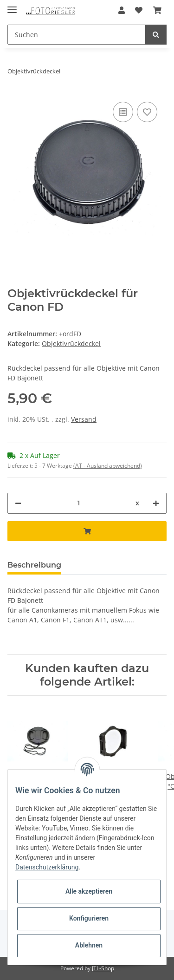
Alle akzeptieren (89, 891)
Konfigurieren (89, 918)
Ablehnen (89, 945)
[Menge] (78, 503)
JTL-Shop (103, 968)
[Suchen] (77, 35)
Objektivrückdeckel (71, 343)
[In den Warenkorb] (87, 531)
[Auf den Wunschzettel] (147, 112)
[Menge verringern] (18, 503)
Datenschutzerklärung (47, 867)
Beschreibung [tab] (34, 565)
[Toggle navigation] (12, 6)
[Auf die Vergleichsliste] (123, 112)
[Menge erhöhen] (156, 503)
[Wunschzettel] (139, 10)
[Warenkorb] (157, 10)
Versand (84, 419)
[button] (122, 10)
